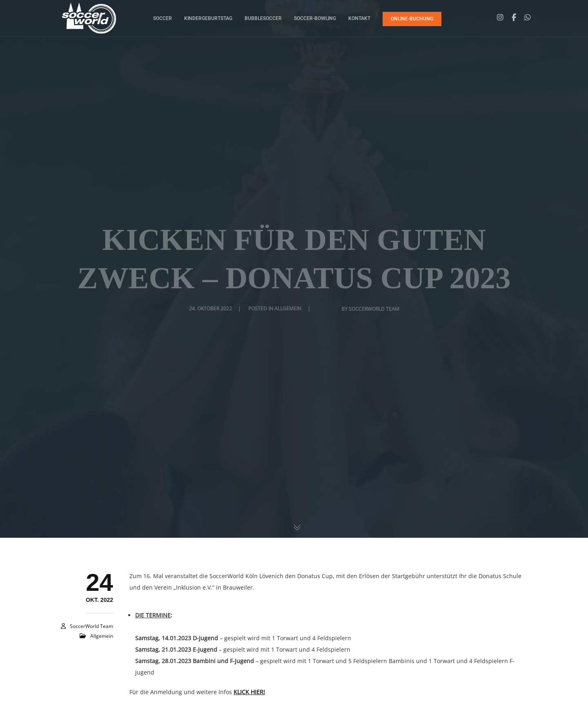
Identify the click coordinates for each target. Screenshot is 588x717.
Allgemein (102, 636)
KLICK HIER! (249, 692)
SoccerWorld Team (91, 626)
